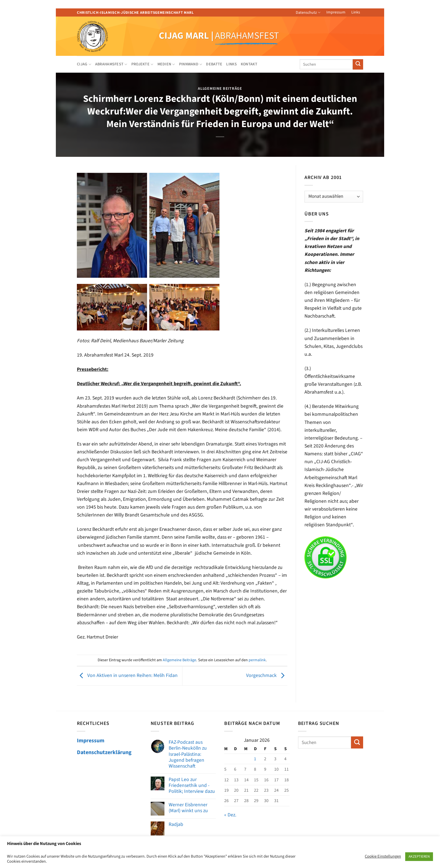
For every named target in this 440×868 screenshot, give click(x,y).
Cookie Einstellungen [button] (383, 856)
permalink (257, 660)
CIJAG (84, 64)
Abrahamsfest (111, 64)
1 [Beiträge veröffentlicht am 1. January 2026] (255, 759)
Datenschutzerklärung (104, 752)
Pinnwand (191, 64)
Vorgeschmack (267, 676)
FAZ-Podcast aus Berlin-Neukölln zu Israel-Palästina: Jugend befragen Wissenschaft (188, 754)
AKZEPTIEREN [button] (419, 856)
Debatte (214, 64)
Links (356, 12)
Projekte (142, 64)
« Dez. (230, 815)
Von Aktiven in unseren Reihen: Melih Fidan (127, 676)
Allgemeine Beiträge (220, 89)
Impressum (336, 12)
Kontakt (249, 64)
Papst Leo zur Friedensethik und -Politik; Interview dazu (192, 785)
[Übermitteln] (358, 64)
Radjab (176, 824)
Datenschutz (308, 13)
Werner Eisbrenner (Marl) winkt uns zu (188, 808)
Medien (166, 64)
